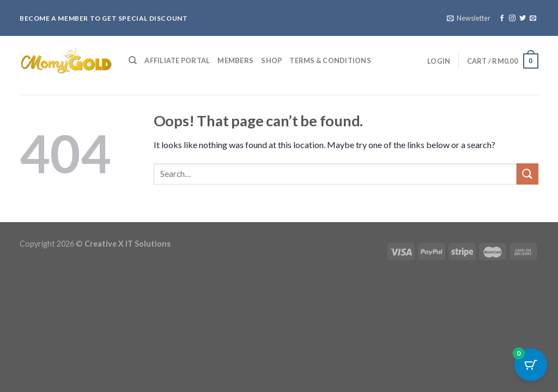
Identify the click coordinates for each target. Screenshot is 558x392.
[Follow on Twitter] (523, 19)
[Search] (133, 60)
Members (235, 60)
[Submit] (527, 174)
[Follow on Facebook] (502, 19)
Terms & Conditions (330, 60)
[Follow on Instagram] (512, 19)
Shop (271, 60)
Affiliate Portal (177, 60)
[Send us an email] (533, 19)
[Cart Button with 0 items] (531, 365)
